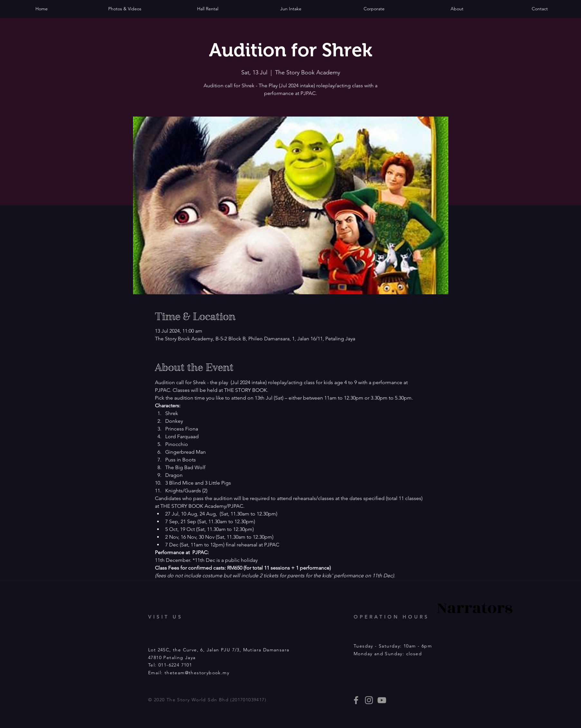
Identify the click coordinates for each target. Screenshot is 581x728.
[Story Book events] (382, 700)
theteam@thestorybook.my (197, 673)
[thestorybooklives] (356, 700)
